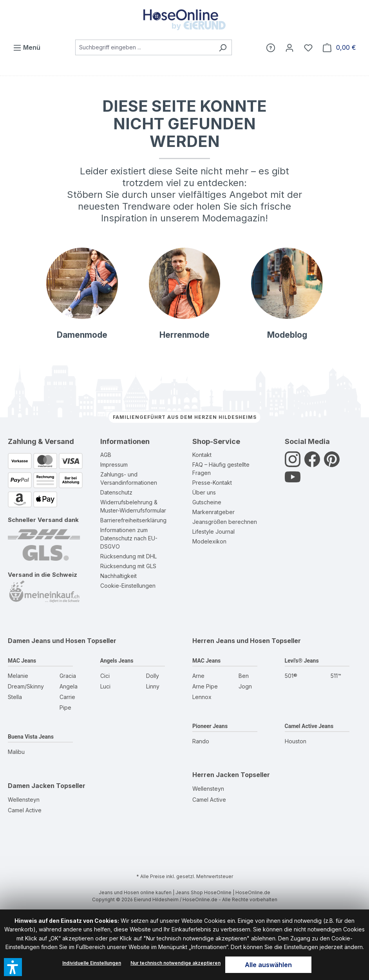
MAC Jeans (22, 661)
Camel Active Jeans (309, 726)
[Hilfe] (271, 47)
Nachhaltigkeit (118, 576)
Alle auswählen (268, 965)
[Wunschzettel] (308, 47)
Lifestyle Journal (213, 532)
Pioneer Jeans (210, 726)
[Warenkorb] (339, 47)
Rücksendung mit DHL (128, 556)
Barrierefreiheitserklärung (133, 520)
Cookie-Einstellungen (128, 586)
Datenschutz (116, 492)
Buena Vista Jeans (31, 737)
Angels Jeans (117, 661)
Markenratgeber (213, 512)
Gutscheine (207, 502)
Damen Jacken (31, 786)
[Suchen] (223, 47)
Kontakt (202, 455)
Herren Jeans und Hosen (231, 641)
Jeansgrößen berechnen (225, 522)
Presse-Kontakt (212, 483)
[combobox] (145, 47)
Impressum (114, 465)
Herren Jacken (216, 775)
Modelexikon (209, 541)
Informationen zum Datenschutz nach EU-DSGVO (129, 538)
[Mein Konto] (289, 47)
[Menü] (27, 47)
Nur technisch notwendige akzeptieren (175, 963)
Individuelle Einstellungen (92, 963)
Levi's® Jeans (302, 661)
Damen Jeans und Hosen (47, 641)
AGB (106, 455)
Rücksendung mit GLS (128, 566)
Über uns (204, 492)
